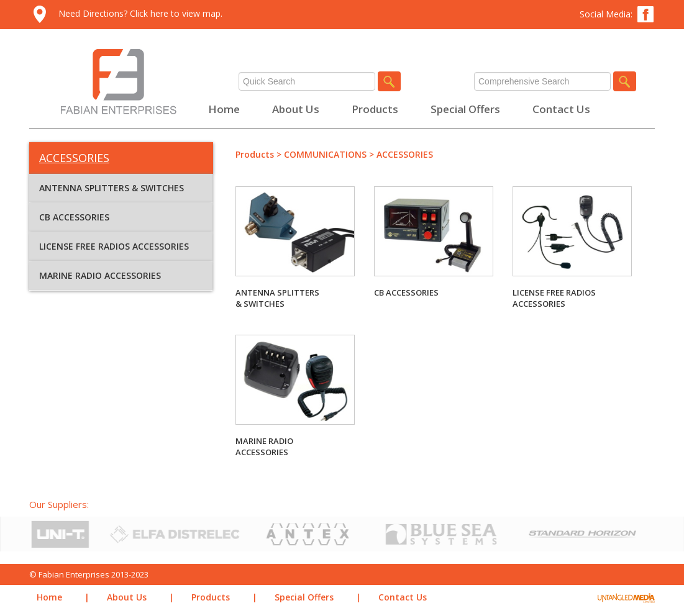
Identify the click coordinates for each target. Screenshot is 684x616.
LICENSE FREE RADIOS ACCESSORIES (114, 246)
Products (375, 109)
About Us (296, 109)
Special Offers (465, 109)
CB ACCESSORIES (74, 217)
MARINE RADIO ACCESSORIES (100, 275)
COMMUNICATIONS (325, 154)
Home (224, 109)
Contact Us (561, 109)
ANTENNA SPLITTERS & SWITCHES (112, 188)
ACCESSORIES (405, 154)
